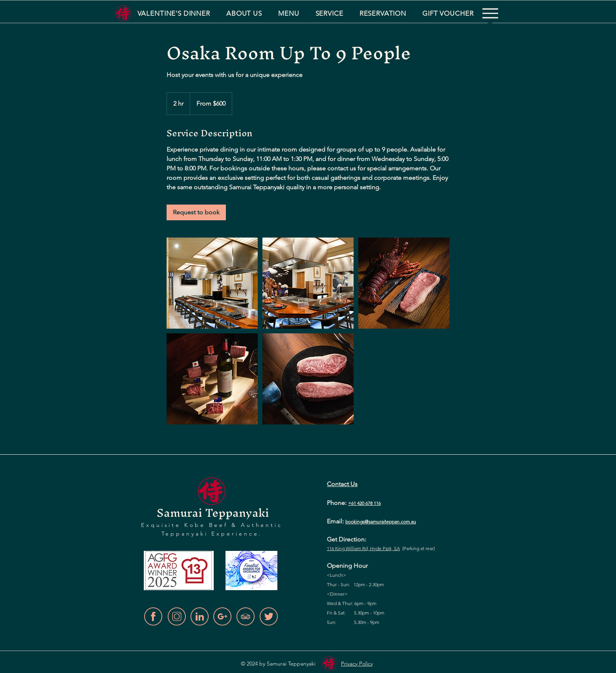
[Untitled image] (212, 283)
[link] (196, 212)
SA (396, 548)
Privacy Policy (357, 664)
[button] (244, 13)
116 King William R (346, 548)
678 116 (373, 503)
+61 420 (357, 503)
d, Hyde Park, (379, 548)
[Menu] (490, 13)
